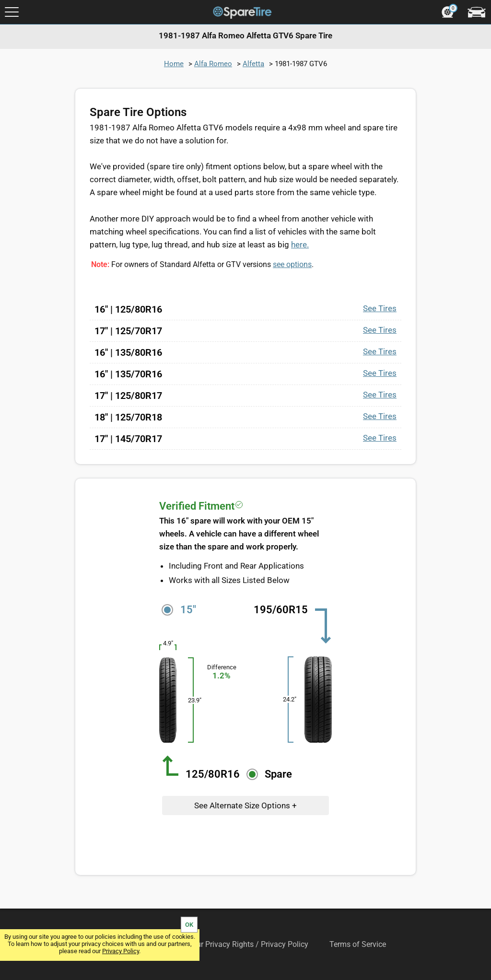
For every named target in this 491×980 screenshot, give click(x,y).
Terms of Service (358, 944)
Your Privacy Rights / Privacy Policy (248, 944)
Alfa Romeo (213, 64)
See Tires (380, 308)
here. (300, 245)
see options (292, 264)
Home (174, 64)
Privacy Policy (121, 951)
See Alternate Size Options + (245, 805)
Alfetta (253, 64)
